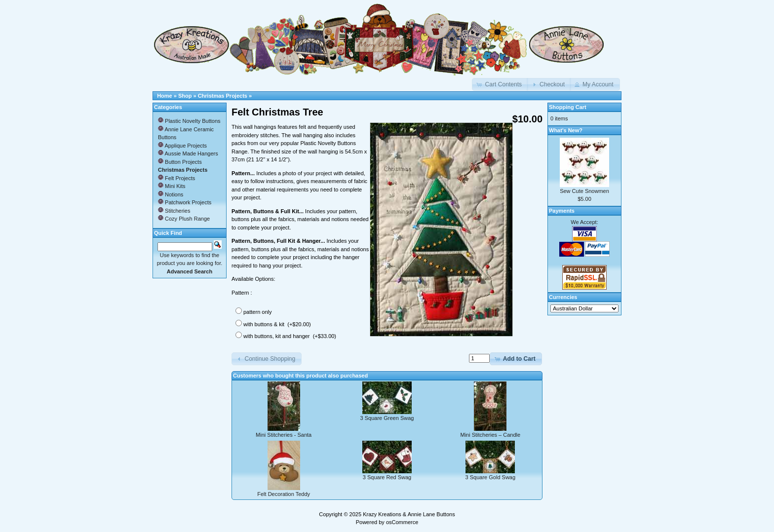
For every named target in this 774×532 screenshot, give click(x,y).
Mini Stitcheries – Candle (490, 435)
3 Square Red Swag (387, 477)
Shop (185, 96)
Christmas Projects (223, 96)
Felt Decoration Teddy (284, 494)
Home (165, 96)
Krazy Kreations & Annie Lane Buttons (409, 514)
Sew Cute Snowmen (584, 191)
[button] (500, 84)
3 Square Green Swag (387, 418)
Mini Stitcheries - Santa (284, 435)
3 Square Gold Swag (491, 477)
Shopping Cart (568, 107)
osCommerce (402, 522)
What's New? (566, 130)
